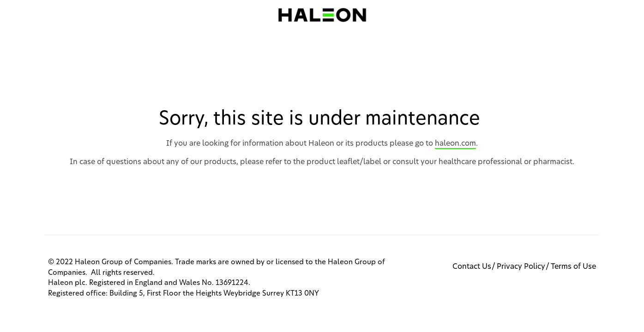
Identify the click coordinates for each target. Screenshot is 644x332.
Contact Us (472, 267)
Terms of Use (573, 267)
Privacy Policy (521, 267)
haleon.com (455, 143)
